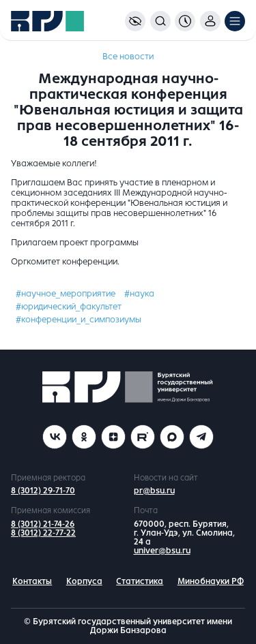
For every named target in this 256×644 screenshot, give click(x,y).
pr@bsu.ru (154, 491)
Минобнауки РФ (211, 581)
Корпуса (84, 581)
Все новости (128, 57)
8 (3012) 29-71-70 (43, 491)
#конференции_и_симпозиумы (79, 320)
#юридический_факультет (69, 307)
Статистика (140, 581)
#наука (139, 294)
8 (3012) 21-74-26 (43, 524)
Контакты (32, 581)
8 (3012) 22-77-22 (43, 533)
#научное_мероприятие (66, 294)
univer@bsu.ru (162, 551)
